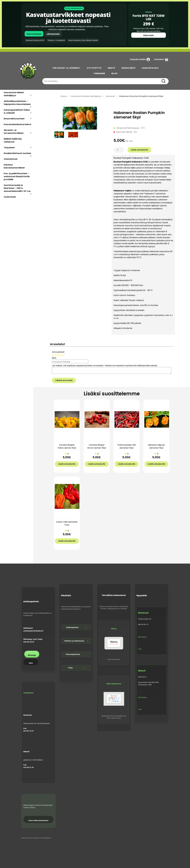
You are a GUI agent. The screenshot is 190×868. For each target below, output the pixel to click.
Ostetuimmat (11, 159)
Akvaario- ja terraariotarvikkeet (14, 132)
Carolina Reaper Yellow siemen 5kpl (67, 446)
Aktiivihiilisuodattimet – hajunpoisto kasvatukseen (17, 103)
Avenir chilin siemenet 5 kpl (67, 523)
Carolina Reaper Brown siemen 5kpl (97, 446)
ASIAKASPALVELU (150, 68)
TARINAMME (99, 73)
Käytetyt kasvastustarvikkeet (14, 166)
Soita (31, 663)
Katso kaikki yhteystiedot (38, 820)
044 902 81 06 (28, 767)
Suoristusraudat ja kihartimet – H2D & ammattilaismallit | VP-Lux (17, 188)
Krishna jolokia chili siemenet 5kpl (127, 446)
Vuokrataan (10, 197)
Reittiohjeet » (143, 637)
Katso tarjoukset (34, 34)
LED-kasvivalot (53, 34)
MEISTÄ (111, 68)
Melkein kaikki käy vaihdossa (13, 140)
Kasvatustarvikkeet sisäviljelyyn (14, 94)
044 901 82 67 (29, 642)
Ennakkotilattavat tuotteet (17, 153)
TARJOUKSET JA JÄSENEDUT (66, 68)
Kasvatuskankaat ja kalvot (17, 124)
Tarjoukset (9, 148)
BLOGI (114, 73)
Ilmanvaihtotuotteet (14, 119)
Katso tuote (149, 35)
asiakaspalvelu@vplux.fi (33, 631)
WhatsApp (32, 655)
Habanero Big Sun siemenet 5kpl (156, 446)
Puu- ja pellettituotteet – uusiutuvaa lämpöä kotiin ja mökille (17, 176)
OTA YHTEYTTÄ (94, 68)
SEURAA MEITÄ (128, 68)
